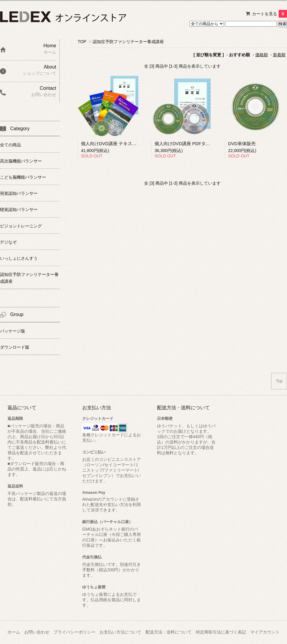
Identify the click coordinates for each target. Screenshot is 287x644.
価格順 (262, 55)
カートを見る (270, 14)
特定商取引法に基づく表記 (221, 632)
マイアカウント (265, 632)
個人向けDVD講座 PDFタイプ (185, 143)
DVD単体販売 (242, 143)
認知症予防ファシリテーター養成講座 (128, 42)
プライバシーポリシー (74, 632)
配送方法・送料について (169, 632)
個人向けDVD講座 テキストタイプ (116, 143)
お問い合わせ (37, 632)
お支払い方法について (120, 632)
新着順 (279, 55)
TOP (82, 42)
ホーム (14, 632)
